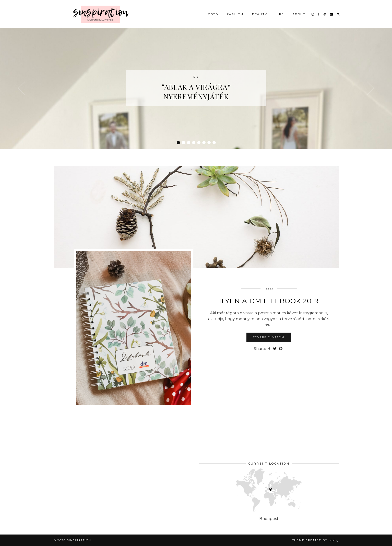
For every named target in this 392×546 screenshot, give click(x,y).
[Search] (338, 13)
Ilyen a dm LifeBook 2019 (269, 301)
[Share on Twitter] (275, 349)
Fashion (235, 13)
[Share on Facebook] (269, 349)
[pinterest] (325, 13)
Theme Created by (316, 540)
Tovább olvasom (269, 337)
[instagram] (313, 13)
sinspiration (79, 540)
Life (280, 13)
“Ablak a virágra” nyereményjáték (196, 92)
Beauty (260, 13)
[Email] (332, 13)
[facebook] (319, 13)
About (299, 13)
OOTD (213, 13)
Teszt (269, 289)
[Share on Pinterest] (281, 349)
